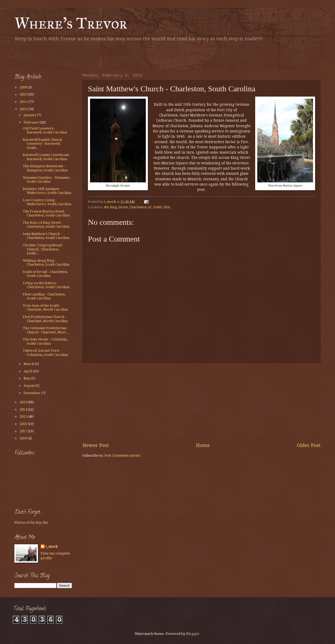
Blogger (193, 634)
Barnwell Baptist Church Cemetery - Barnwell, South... (42, 144)
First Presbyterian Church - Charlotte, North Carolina (45, 319)
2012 (24, 109)
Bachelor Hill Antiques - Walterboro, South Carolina (47, 191)
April (28, 371)
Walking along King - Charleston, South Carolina (46, 262)
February (32, 122)
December (32, 393)
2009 (24, 87)
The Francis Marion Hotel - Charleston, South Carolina (46, 213)
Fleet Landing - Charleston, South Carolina (44, 296)
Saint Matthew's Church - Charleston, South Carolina (46, 236)
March (29, 364)
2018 (24, 438)
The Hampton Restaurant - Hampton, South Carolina (45, 168)
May (27, 378)
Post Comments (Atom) (122, 455)
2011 (24, 102)
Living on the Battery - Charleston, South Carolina (46, 285)
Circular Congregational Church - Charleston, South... (42, 249)
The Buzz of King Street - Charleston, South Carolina (46, 225)
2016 (24, 424)
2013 (24, 402)
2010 (24, 94)
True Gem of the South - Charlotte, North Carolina (45, 307)
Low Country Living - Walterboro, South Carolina (47, 202)
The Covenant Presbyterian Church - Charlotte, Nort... (46, 330)
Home (203, 445)
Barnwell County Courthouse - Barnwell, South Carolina (47, 157)
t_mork (52, 547)
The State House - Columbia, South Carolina (45, 341)
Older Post (309, 445)
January (30, 115)
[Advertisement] (76, 56)
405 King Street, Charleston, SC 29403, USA (137, 207)
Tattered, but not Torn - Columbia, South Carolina (45, 352)
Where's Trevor (71, 23)
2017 (24, 431)
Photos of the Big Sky (31, 522)
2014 (24, 409)
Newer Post (96, 445)
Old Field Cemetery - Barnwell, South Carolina (45, 130)
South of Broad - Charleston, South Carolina (45, 274)
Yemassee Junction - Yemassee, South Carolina (46, 180)
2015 (24, 416)
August (29, 386)
